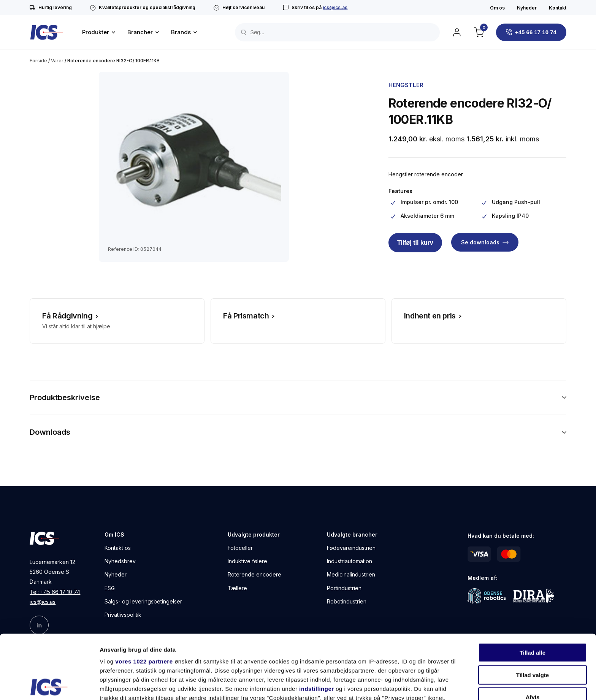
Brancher (140, 32)
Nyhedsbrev (120, 561)
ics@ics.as (335, 7)
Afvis (533, 633)
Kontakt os (118, 548)
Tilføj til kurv (415, 243)
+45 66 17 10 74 (536, 32)
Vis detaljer (395, 685)
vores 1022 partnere (144, 598)
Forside (38, 61)
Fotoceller (240, 548)
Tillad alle (533, 589)
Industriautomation (350, 561)
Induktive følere (247, 561)
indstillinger (317, 625)
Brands (181, 32)
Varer (57, 61)
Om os (497, 8)
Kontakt (558, 8)
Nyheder (527, 8)
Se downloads (480, 242)
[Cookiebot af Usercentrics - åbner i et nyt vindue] (49, 685)
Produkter (96, 32)
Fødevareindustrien (351, 548)
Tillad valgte (533, 611)
